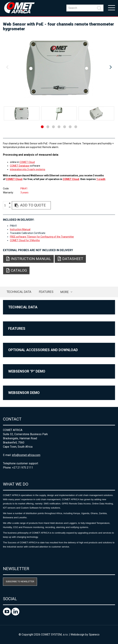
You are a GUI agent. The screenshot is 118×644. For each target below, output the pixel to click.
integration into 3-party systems (28, 169)
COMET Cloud (27, 162)
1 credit (101, 179)
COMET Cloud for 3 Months (25, 240)
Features (46, 292)
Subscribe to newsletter (20, 581)
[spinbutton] (6, 205)
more (65, 292)
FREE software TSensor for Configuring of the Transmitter (42, 237)
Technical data (19, 292)
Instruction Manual (20, 229)
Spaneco (94, 635)
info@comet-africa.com (26, 455)
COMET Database (20, 166)
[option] (59, 67)
